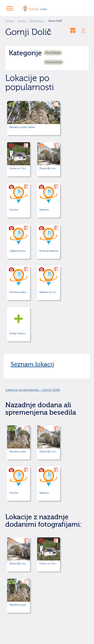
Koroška (22, 21)
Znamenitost (54, 62)
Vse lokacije (53, 53)
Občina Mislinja (37, 21)
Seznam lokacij (32, 364)
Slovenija (10, 21)
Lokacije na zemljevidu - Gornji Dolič (33, 390)
